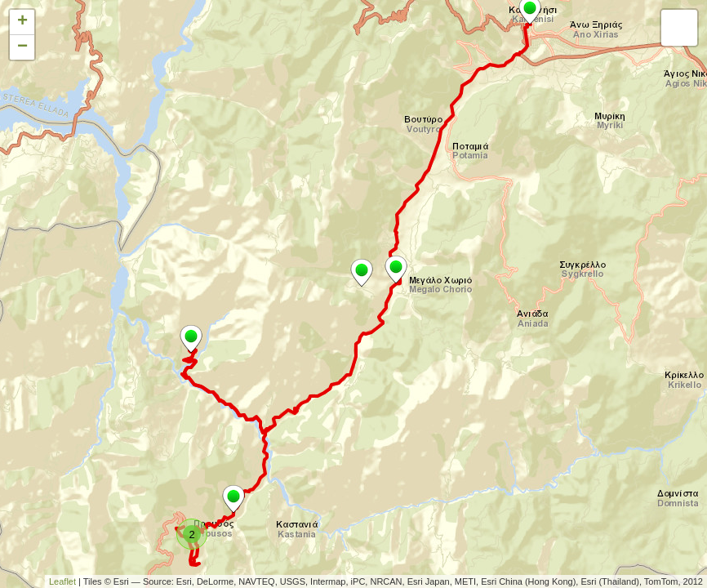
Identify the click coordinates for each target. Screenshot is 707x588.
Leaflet (62, 581)
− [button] (22, 47)
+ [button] (22, 22)
